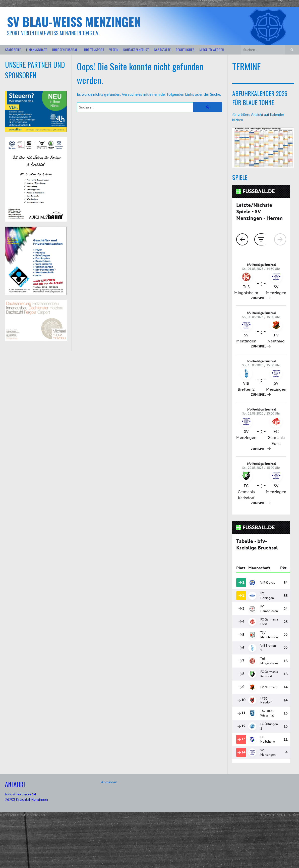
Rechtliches (185, 50)
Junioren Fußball (66, 50)
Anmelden (109, 782)
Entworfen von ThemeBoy (279, 815)
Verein (114, 50)
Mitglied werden (212, 50)
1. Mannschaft (36, 50)
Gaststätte (162, 50)
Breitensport (94, 50)
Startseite (13, 50)
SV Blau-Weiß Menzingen (74, 21)
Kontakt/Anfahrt (136, 50)
